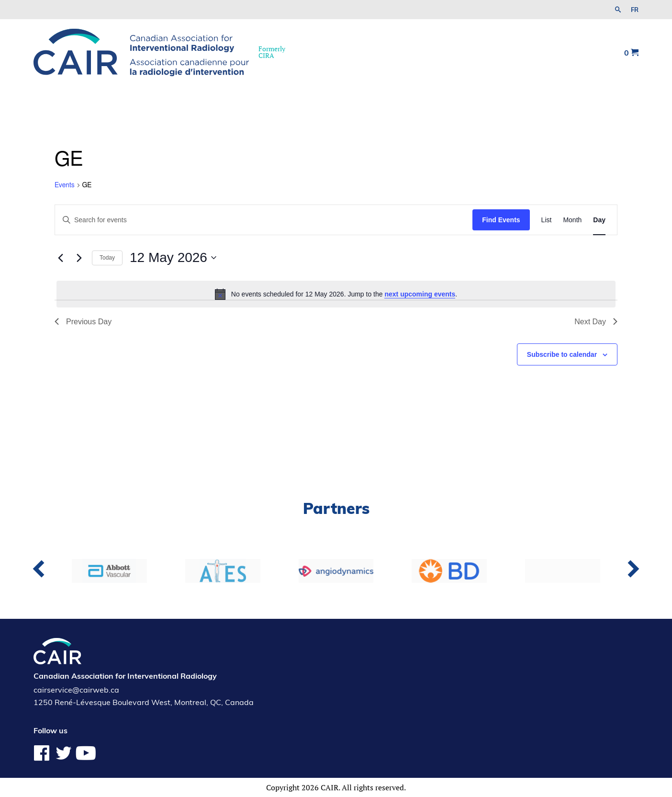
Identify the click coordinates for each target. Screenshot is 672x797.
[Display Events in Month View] (572, 220)
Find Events (501, 220)
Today (107, 258)
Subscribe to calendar (562, 354)
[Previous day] (60, 258)
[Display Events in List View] (547, 220)
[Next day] (79, 258)
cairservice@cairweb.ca (76, 690)
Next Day (596, 322)
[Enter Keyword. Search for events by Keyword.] (264, 220)
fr (635, 10)
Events (65, 185)
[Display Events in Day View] (599, 220)
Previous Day (83, 322)
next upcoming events (420, 294)
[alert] (336, 294)
